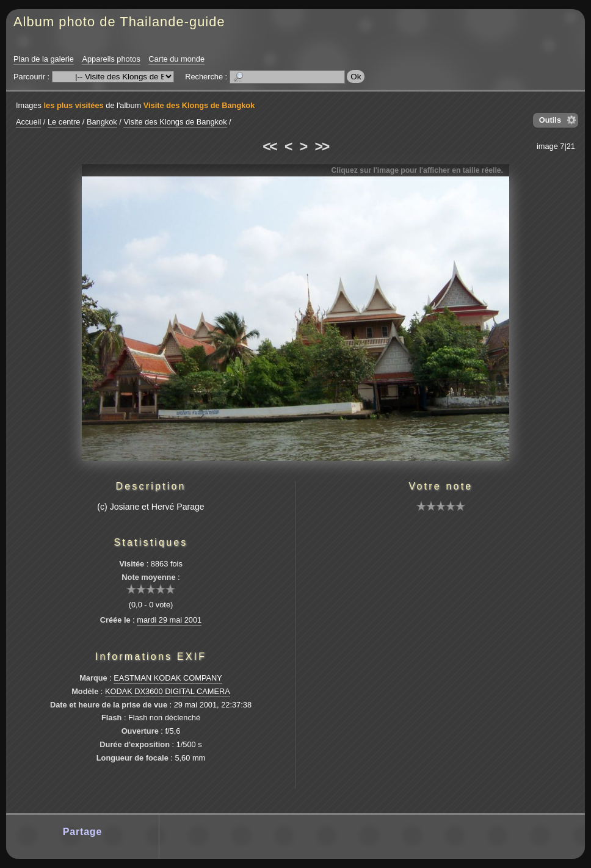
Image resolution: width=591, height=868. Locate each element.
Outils (550, 120)
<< (269, 146)
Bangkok (102, 122)
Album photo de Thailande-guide (119, 22)
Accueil (28, 122)
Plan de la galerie (44, 59)
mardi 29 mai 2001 (169, 620)
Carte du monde (176, 59)
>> (322, 146)
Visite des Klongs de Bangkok (199, 105)
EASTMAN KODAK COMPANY (168, 678)
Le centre (64, 122)
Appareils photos (111, 59)
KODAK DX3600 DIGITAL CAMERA (168, 691)
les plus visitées (74, 105)
